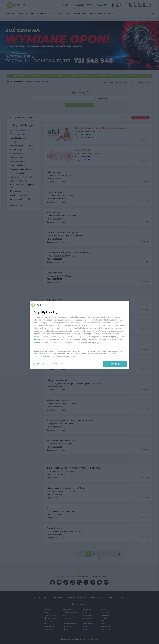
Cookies (49, 356)
